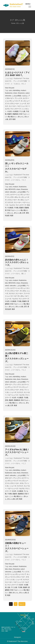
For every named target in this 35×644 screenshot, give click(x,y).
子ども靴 (22, 111)
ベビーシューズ (22, 106)
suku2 (27, 93)
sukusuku (8, 96)
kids (6, 189)
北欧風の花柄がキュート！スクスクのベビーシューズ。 (17, 547)
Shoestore (21, 93)
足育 (10, 119)
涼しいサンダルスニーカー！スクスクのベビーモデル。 (17, 167)
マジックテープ (15, 109)
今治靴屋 (15, 111)
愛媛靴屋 (15, 114)
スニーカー (13, 106)
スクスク (10, 202)
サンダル (21, 200)
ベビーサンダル (18, 296)
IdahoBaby (17, 90)
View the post (10, 88)
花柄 (10, 593)
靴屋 (14, 119)
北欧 (9, 587)
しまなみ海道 (16, 96)
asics (11, 90)
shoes (15, 93)
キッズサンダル (13, 197)
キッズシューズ (24, 197)
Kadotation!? (16, 4)
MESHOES (12, 189)
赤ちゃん (21, 117)
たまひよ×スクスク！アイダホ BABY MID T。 (17, 74)
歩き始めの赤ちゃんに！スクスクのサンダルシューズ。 (17, 262)
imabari (23, 90)
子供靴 (16, 208)
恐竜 (7, 400)
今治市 (10, 111)
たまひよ (25, 96)
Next (22, 604)
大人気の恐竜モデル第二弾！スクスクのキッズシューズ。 (17, 357)
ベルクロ (12, 205)
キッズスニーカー (13, 103)
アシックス (18, 98)
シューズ (23, 103)
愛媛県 (10, 114)
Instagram (17, 637)
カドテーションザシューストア (15, 574)
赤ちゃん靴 (18, 213)
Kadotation (9, 93)
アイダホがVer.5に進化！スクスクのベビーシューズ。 (17, 452)
